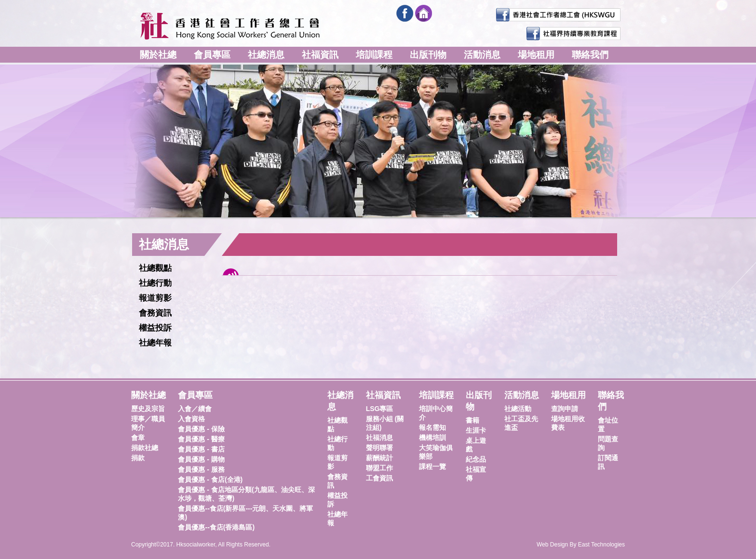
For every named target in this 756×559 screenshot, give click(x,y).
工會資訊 (379, 478)
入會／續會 (195, 409)
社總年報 (155, 343)
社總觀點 (155, 268)
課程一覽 (432, 466)
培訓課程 (374, 55)
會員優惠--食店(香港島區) (216, 527)
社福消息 (379, 438)
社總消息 (266, 55)
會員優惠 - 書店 (201, 449)
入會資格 (191, 419)
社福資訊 (320, 55)
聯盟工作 (379, 468)
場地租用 (536, 55)
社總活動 (518, 409)
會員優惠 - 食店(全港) (210, 479)
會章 (138, 438)
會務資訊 (155, 313)
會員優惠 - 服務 (201, 469)
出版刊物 (428, 55)
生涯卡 (476, 430)
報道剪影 (155, 298)
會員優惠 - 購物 (201, 459)
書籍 (472, 420)
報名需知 (432, 427)
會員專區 (212, 55)
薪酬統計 (379, 458)
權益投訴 (155, 328)
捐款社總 (145, 448)
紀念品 (476, 459)
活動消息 (482, 55)
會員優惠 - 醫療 (201, 439)
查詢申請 (565, 409)
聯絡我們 (590, 55)
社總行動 (155, 283)
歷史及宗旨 (148, 409)
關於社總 (158, 55)
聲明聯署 (379, 448)
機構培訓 (432, 438)
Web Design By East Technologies (581, 545)
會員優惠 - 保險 (201, 429)
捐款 (138, 458)
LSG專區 (380, 409)
